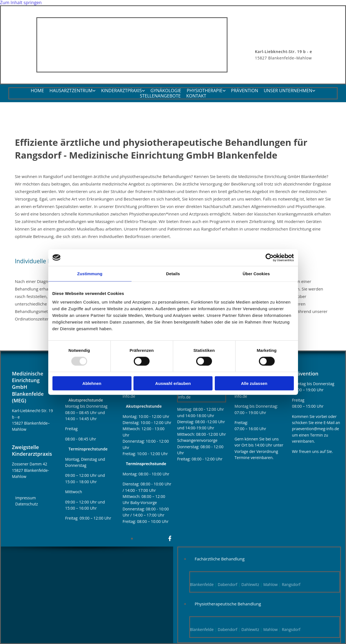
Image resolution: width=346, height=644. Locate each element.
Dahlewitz (250, 584)
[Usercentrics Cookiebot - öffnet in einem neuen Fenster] (270, 257)
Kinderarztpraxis (121, 91)
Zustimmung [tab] (90, 273)
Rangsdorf (291, 584)
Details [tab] (173, 273)
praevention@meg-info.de (315, 429)
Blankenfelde (202, 584)
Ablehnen (92, 383)
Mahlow (270, 584)
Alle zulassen (254, 383)
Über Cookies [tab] (256, 273)
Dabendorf (228, 584)
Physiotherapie (205, 91)
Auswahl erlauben (173, 383)
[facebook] (170, 538)
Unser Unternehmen (288, 91)
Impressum (26, 498)
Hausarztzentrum (71, 91)
